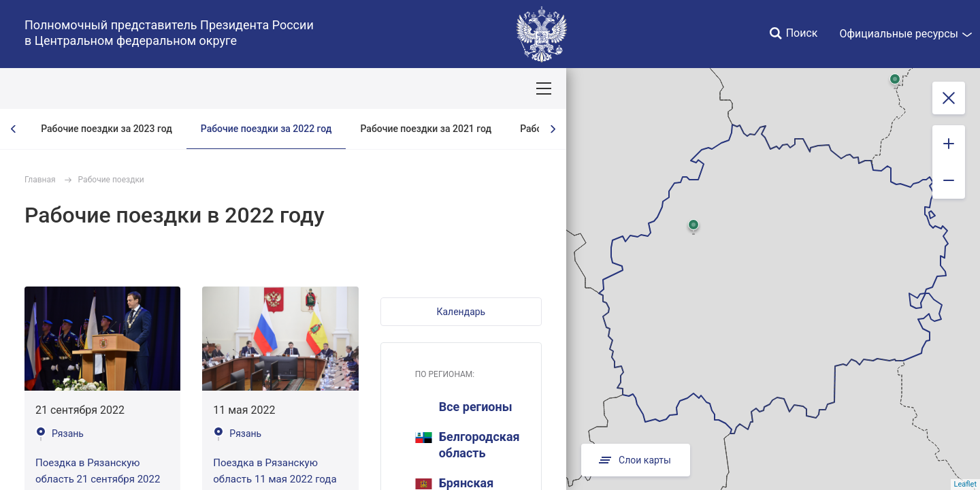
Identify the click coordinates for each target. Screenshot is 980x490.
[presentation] (14, 129)
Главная (40, 180)
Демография (363, 88)
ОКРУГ (50, 88)
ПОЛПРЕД (109, 88)
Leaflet (965, 484)
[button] (461, 312)
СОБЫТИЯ (177, 88)
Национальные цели (266, 88)
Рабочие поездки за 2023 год (107, 129)
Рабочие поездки (111, 180)
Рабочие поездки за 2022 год (266, 129)
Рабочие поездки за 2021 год (426, 129)
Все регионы (476, 407)
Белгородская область (468, 445)
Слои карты (636, 460)
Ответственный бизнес (465, 88)
